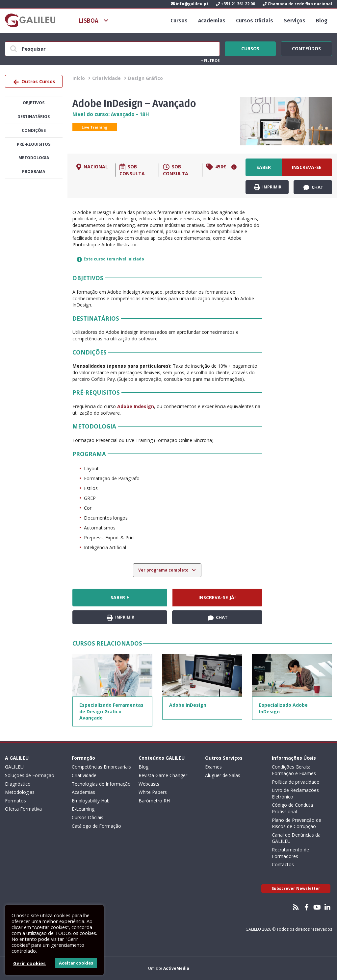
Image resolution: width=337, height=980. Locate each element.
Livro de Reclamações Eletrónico (295, 793)
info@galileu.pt (190, 4)
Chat (313, 187)
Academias (212, 21)
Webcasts (149, 784)
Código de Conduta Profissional (292, 808)
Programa (34, 171)
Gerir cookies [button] (29, 963)
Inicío (79, 78)
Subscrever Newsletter (296, 888)
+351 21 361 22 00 (235, 4)
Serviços (295, 21)
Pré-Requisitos (34, 144)
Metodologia (34, 158)
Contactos (283, 864)
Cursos (179, 21)
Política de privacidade (296, 782)
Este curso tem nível (110, 259)
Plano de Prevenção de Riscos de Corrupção (297, 823)
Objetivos (34, 103)
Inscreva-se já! (307, 170)
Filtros (210, 60)
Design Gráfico (145, 78)
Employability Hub (91, 801)
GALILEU (14, 767)
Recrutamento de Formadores (290, 853)
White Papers (153, 792)
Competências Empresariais (101, 767)
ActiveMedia (176, 968)
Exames (213, 767)
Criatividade (106, 78)
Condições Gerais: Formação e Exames (294, 770)
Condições (34, 130)
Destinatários (34, 117)
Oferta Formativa (23, 809)
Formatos (15, 801)
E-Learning (83, 809)
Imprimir (268, 187)
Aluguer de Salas (223, 775)
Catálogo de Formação (96, 826)
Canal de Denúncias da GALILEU (296, 838)
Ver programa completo (164, 570)
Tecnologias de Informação (101, 784)
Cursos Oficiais (255, 21)
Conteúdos (306, 48)
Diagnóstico (18, 784)
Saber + (264, 170)
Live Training (94, 127)
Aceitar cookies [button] (76, 963)
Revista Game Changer (163, 775)
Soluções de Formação (30, 775)
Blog (322, 21)
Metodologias (20, 792)
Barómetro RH (154, 801)
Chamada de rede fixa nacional (297, 4)
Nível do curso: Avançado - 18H (111, 114)
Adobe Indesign (136, 406)
